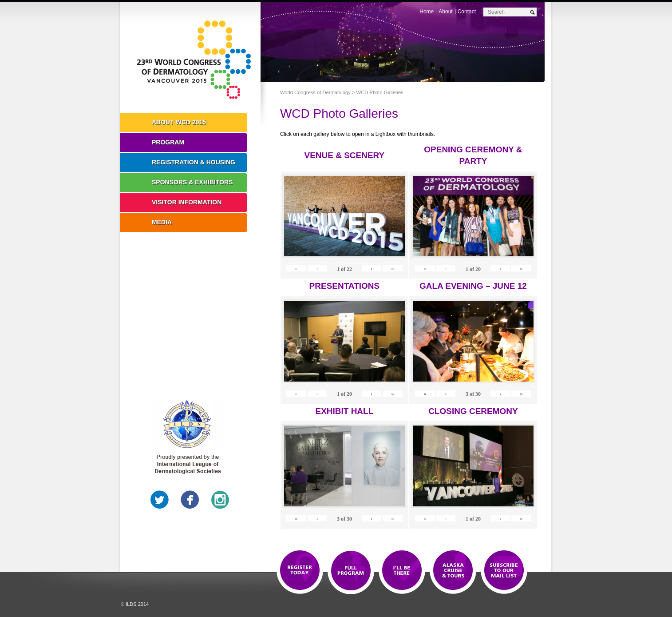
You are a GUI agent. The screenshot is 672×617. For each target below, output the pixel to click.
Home (427, 12)
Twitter (160, 500)
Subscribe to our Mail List (504, 571)
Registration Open (300, 571)
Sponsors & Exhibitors (192, 182)
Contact (467, 12)
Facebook (190, 500)
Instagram (220, 500)
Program (168, 142)
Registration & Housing (194, 162)
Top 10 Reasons (351, 571)
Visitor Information (187, 202)
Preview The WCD (453, 571)
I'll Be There (402, 571)
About (445, 12)
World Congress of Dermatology (197, 60)
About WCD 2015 (179, 122)
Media (162, 222)
